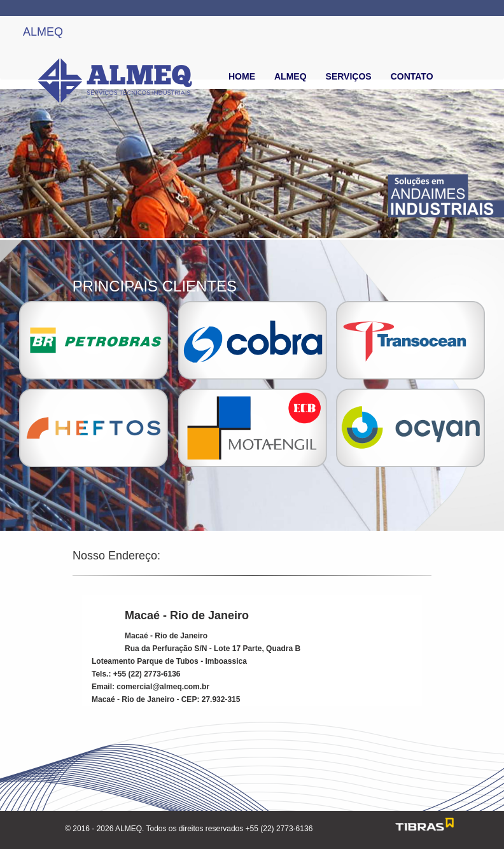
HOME (242, 76)
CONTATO (412, 76)
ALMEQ (43, 32)
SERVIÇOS (349, 76)
